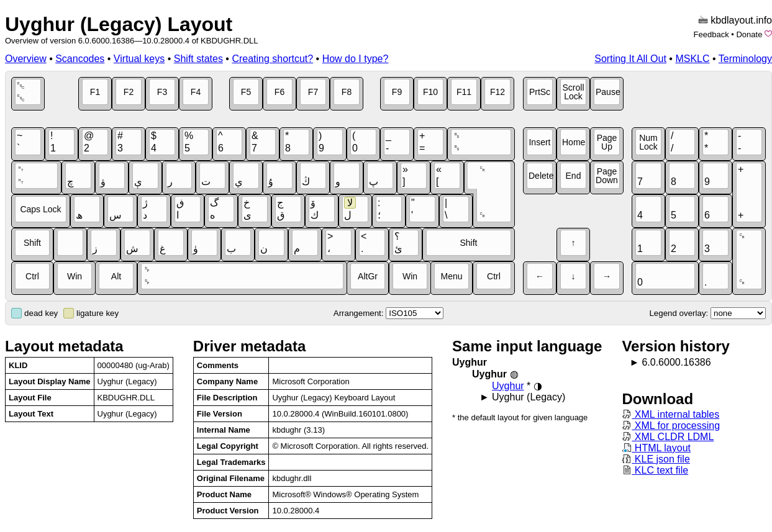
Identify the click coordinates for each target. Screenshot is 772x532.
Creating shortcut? (272, 59)
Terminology (745, 59)
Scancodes (80, 59)
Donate (749, 34)
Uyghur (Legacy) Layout (119, 24)
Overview (26, 59)
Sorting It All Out (630, 59)
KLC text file (655, 470)
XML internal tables (670, 414)
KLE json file (656, 459)
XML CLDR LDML (668, 437)
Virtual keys (139, 59)
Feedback (711, 34)
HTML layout (656, 448)
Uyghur (508, 386)
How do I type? (356, 59)
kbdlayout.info (741, 20)
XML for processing (671, 426)
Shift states (198, 59)
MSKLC (692, 59)
